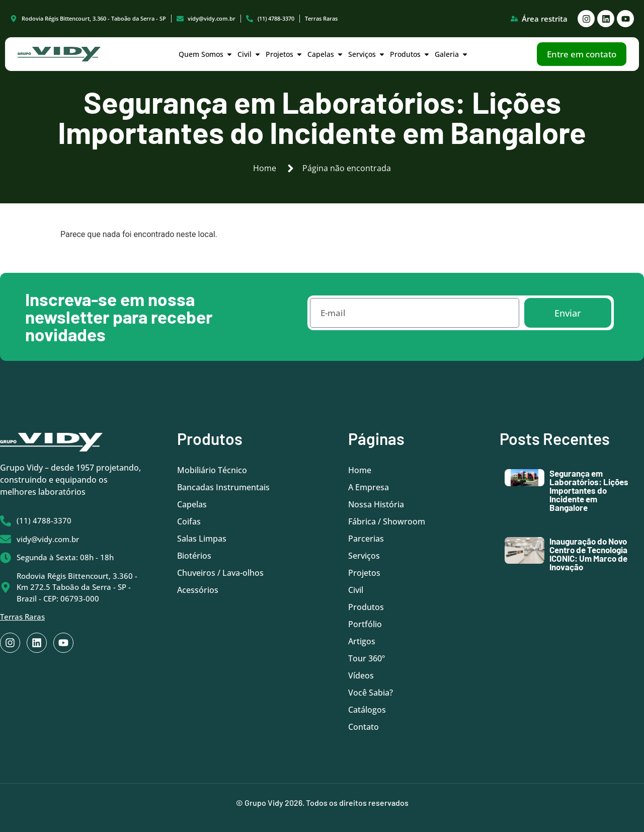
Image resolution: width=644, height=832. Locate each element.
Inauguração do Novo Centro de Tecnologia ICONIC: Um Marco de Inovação (588, 554)
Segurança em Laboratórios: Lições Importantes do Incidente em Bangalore (589, 490)
